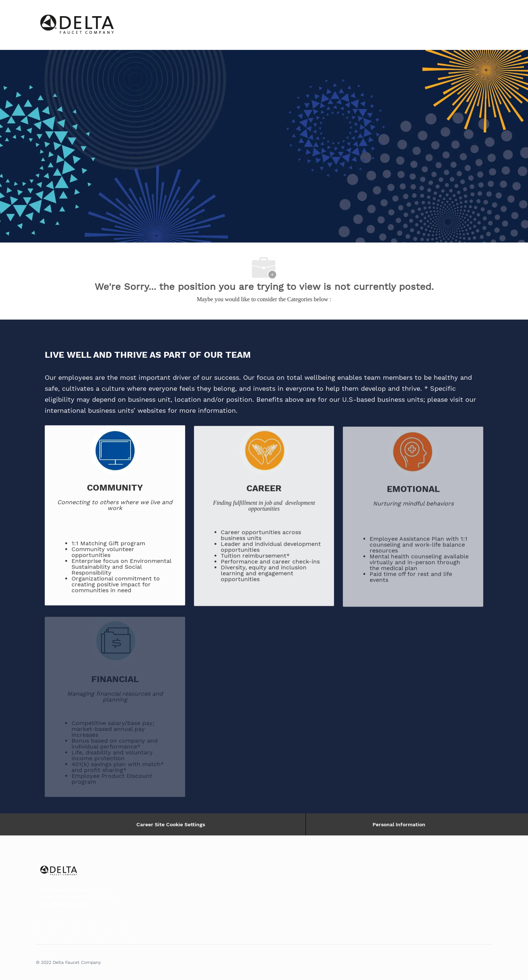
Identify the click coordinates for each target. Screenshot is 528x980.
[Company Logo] (59, 25)
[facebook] (45, 928)
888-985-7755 (71, 904)
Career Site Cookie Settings (171, 824)
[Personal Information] (399, 824)
